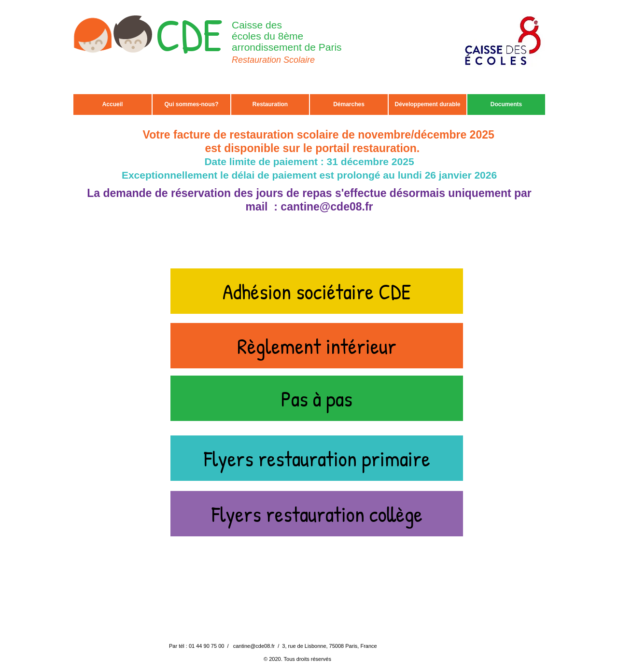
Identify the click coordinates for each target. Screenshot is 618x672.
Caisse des (257, 25)
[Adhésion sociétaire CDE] (317, 291)
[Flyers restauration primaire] (317, 458)
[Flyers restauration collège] (317, 514)
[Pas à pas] (317, 398)
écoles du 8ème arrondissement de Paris (287, 42)
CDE (189, 35)
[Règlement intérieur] (317, 346)
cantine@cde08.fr (327, 207)
